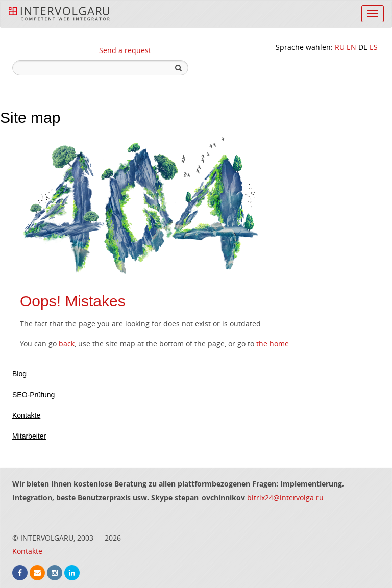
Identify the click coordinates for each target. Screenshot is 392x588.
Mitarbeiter (29, 436)
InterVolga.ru (59, 14)
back (67, 343)
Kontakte (26, 415)
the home (273, 343)
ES (374, 47)
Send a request (125, 50)
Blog (19, 374)
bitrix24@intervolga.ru (285, 497)
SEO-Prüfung (33, 395)
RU (340, 47)
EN (351, 47)
